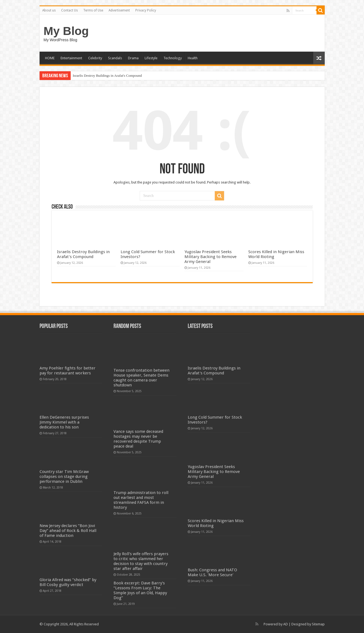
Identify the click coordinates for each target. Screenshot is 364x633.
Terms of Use (93, 10)
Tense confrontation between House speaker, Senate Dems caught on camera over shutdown (141, 378)
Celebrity (95, 58)
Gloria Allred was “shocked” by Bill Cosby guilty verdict (68, 582)
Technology (173, 58)
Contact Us (69, 10)
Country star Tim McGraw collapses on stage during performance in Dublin (64, 477)
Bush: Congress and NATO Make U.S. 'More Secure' (212, 572)
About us (49, 10)
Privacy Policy (146, 10)
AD (286, 624)
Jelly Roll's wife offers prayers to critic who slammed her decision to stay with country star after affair (141, 561)
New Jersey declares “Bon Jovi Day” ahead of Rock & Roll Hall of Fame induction (68, 531)
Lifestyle (151, 58)
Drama (133, 58)
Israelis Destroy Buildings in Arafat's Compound (107, 76)
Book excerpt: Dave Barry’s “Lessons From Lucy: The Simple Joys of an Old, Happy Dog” (140, 590)
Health (193, 58)
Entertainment (71, 58)
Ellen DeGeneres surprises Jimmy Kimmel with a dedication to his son (64, 422)
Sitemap (318, 624)
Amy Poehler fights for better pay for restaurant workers (68, 371)
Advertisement (119, 10)
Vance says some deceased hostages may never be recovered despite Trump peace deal (138, 439)
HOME (50, 58)
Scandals (115, 58)
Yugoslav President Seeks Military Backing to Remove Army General (211, 257)
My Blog (66, 31)
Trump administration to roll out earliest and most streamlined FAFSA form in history (141, 500)
